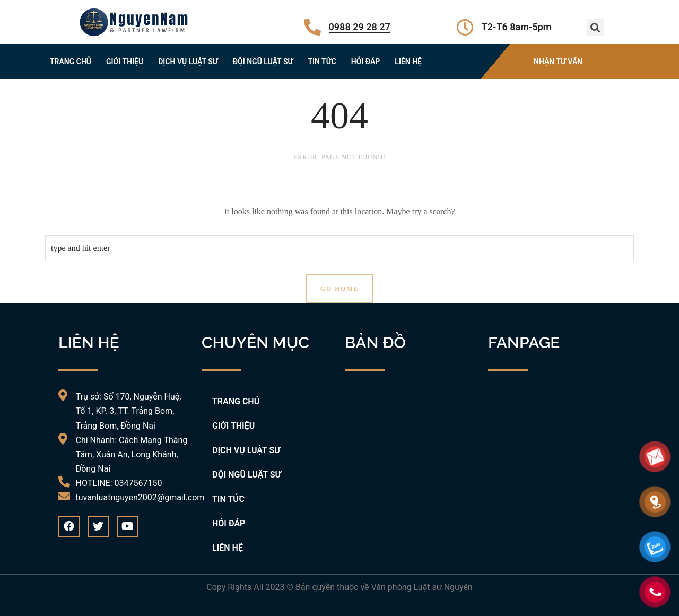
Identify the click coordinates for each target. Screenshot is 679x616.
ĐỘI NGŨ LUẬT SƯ (263, 62)
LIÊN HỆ (408, 62)
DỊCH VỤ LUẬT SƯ (188, 62)
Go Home (339, 289)
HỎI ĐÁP (366, 62)
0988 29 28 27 (360, 27)
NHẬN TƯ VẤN (558, 62)
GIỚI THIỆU (125, 62)
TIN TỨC (322, 62)
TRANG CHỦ (71, 62)
